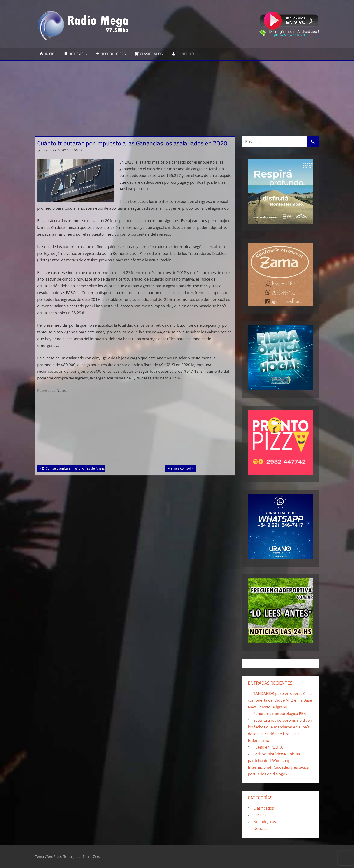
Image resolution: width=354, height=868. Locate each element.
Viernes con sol (182, 468)
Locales (260, 815)
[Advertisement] (177, 95)
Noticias (260, 828)
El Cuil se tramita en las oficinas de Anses (73, 468)
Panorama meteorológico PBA (280, 713)
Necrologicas (265, 822)
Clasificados (264, 808)
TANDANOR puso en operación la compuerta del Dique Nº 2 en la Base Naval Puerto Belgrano (280, 700)
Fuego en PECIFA (268, 747)
